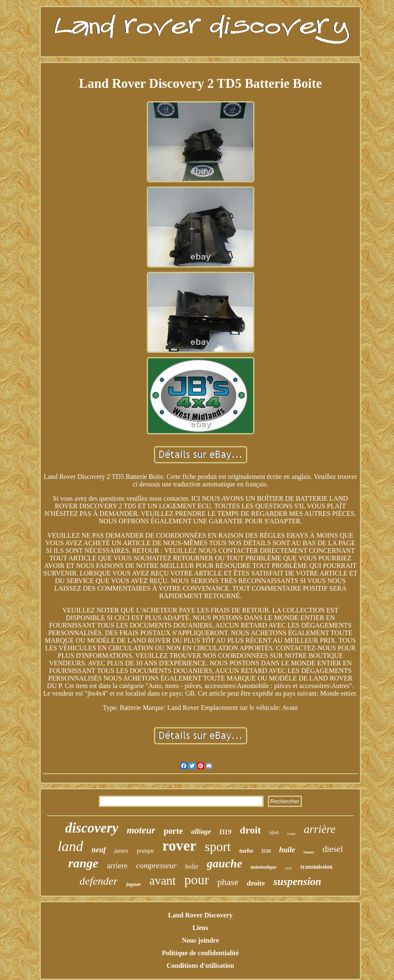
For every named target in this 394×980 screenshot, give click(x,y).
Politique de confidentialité (200, 953)
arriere (117, 866)
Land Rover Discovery (200, 915)
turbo (246, 851)
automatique (264, 867)
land (70, 846)
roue (291, 833)
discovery (92, 828)
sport (218, 847)
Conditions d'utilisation (200, 966)
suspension (297, 881)
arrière (320, 829)
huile (287, 850)
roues (309, 852)
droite (256, 883)
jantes (121, 851)
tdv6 (274, 832)
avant (163, 880)
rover (179, 846)
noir (289, 868)
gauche (225, 863)
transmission (317, 867)
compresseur (156, 866)
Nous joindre (200, 940)
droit (250, 830)
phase (228, 882)
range (83, 863)
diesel (333, 849)
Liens (200, 928)
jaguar (134, 884)
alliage (201, 832)
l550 (266, 851)
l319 (225, 832)
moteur (141, 830)
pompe (145, 851)
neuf (99, 850)
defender (99, 881)
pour (197, 880)
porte (173, 831)
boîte (192, 866)
